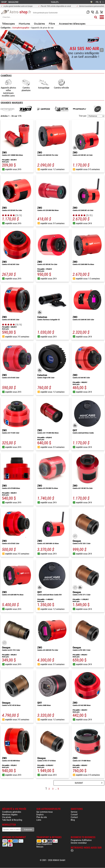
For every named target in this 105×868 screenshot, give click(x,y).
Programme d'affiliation (81, 840)
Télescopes (8, 23)
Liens (39, 820)
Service (74, 812)
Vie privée (7, 817)
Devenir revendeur (79, 843)
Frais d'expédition (44, 844)
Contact (74, 817)
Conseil (74, 815)
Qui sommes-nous (45, 812)
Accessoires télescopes (72, 23)
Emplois (40, 815)
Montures (24, 23)
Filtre (52, 23)
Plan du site (42, 817)
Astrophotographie (21, 28)
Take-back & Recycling (12, 820)
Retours (40, 847)
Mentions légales (10, 815)
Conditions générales (12, 812)
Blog (73, 820)
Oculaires (39, 23)
